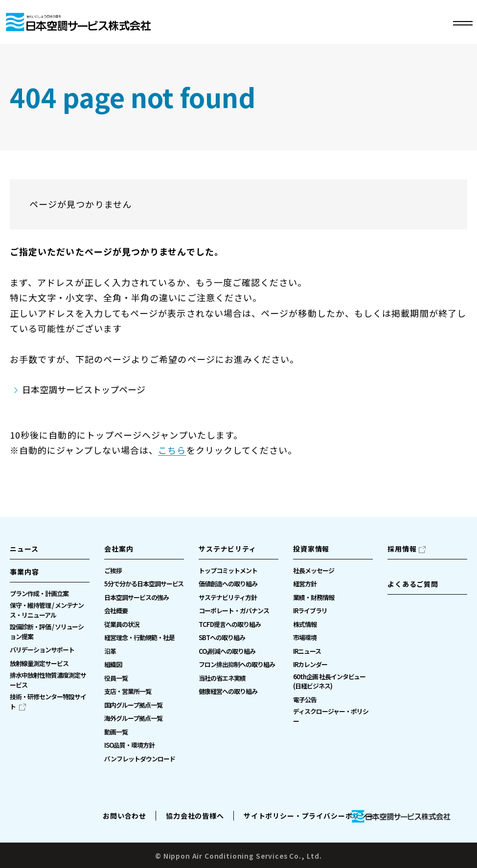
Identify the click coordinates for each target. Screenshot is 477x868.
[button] (50, 575)
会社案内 (119, 549)
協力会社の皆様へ (195, 816)
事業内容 (24, 572)
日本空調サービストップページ (84, 389)
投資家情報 (311, 549)
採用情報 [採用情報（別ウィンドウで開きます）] (402, 549)
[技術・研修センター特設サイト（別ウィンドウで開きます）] (50, 701)
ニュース (24, 549)
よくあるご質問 (413, 584)
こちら (172, 450)
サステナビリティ (227, 549)
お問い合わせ (125, 816)
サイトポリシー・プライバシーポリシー (309, 816)
